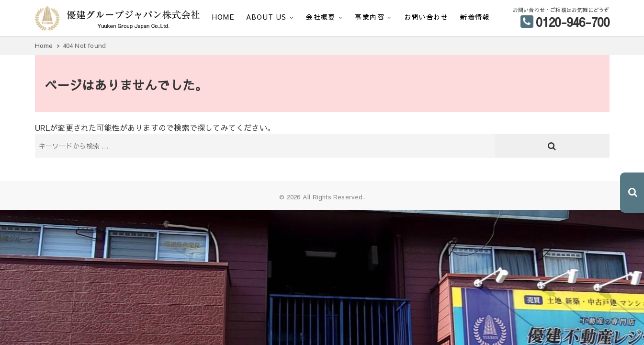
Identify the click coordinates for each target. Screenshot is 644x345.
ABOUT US (266, 17)
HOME (223, 17)
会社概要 (321, 17)
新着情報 (475, 17)
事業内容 (370, 17)
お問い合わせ (426, 17)
